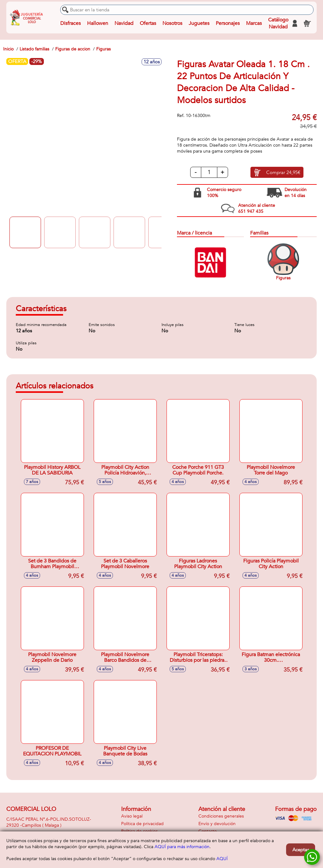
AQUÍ (222, 859)
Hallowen (98, 23)
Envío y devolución (217, 824)
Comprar (283, 172)
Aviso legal (132, 816)
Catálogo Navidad (278, 23)
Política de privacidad (142, 824)
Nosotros (172, 23)
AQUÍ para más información (182, 847)
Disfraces (70, 23)
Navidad (124, 23)
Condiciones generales (221, 816)
